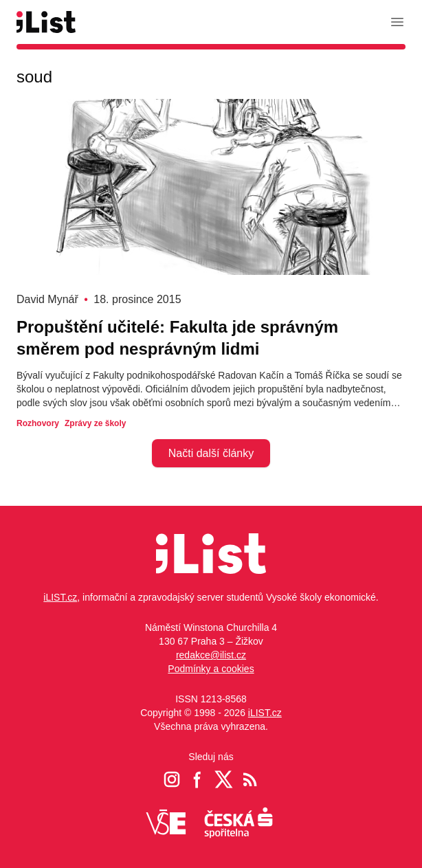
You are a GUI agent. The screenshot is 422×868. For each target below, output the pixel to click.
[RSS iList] (250, 779)
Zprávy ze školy (95, 423)
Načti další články (211, 453)
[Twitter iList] (224, 779)
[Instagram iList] (172, 779)
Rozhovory (38, 423)
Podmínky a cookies (211, 669)
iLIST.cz (60, 597)
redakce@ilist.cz (211, 655)
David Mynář (47, 299)
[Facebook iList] (198, 779)
